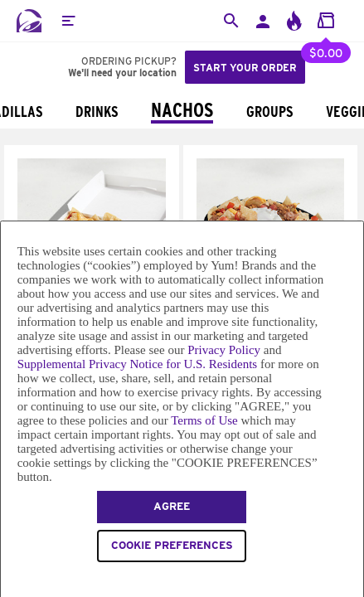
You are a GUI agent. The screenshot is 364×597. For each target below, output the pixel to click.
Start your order (245, 68)
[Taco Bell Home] (29, 21)
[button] (68, 21)
